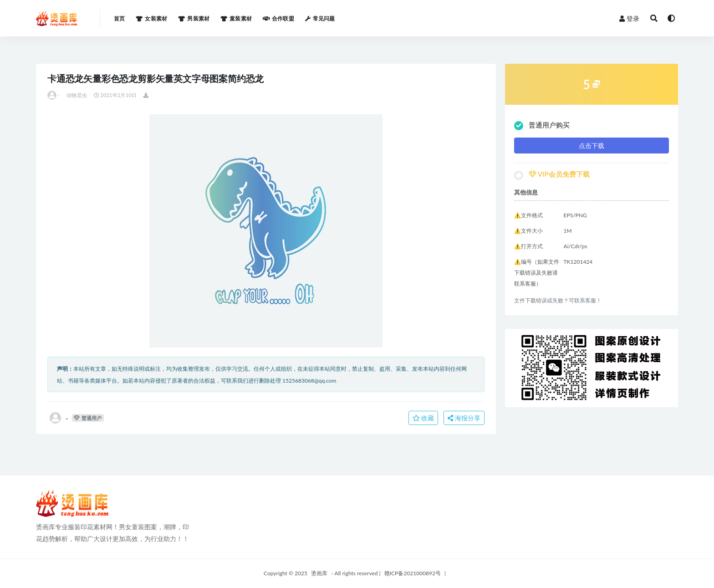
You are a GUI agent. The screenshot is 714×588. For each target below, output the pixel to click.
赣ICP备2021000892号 (413, 573)
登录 (629, 18)
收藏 (423, 418)
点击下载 (592, 146)
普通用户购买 (542, 125)
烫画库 (319, 573)
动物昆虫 (77, 95)
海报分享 (464, 418)
